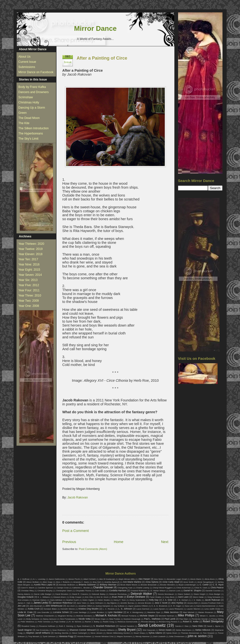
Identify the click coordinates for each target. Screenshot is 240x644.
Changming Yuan (125, 588)
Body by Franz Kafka (32, 87)
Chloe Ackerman (184, 588)
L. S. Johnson (125, 609)
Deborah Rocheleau (118, 594)
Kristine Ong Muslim (88, 609)
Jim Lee (22, 606)
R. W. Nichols (75, 622)
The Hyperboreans (31, 133)
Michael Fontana (129, 616)
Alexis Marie (196, 579)
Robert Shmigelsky (213, 621)
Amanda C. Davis (81, 582)
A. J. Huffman (24, 579)
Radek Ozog (108, 622)
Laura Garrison (143, 609)
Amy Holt (97, 582)
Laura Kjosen (159, 609)
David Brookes (62, 594)
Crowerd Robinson (139, 591)
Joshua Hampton (103, 606)
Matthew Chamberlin (45, 616)
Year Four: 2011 (29, 290)
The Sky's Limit (28, 139)
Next (165, 542)
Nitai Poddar (115, 619)
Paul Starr (184, 619)
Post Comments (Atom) (93, 549)
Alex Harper (144, 579)
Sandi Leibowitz (152, 625)
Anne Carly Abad (171, 582)
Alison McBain (33, 582)
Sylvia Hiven (172, 633)
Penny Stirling (218, 619)
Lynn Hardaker (115, 612)
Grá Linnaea (23, 600)
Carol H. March (28, 588)
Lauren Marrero (194, 609)
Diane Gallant (184, 594)
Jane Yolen (82, 603)
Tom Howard (209, 633)
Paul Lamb (170, 619)
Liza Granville (43, 612)
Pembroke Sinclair (200, 619)
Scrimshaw (26, 97)
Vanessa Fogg (66, 636)
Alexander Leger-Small (177, 579)
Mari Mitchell (189, 612)
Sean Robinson (59, 630)
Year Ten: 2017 (28, 259)
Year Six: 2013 (28, 280)
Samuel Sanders (127, 626)
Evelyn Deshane (136, 597)
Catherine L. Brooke (81, 588)
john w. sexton (197, 636)
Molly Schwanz (33, 619)
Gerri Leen (183, 597)
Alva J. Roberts (63, 582)
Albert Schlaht (90, 579)
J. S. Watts (196, 600)
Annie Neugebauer (206, 582)
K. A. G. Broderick (159, 606)
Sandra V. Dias (182, 626)
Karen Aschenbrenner (206, 606)
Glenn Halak (198, 597)
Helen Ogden (88, 600)
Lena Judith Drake (212, 609)
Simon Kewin (165, 630)
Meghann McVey (65, 616)
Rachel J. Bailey (92, 622)
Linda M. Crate (25, 612)
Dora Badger (215, 594)
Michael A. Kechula (106, 616)
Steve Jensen (97, 633)
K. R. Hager (176, 606)
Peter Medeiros (28, 622)
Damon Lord (175, 591)
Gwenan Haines (39, 600)
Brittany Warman (108, 585)
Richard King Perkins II (169, 622)
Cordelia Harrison (118, 591)
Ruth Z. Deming (66, 626)
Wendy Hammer (143, 636)
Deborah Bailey (99, 594)
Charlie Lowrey (142, 588)
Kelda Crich (34, 609)
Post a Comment (76, 531)
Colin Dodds (100, 591)
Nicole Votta (85, 619)
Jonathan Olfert (85, 606)
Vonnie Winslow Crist (104, 636)
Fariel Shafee (156, 597)
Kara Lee (189, 606)
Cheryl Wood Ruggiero (163, 588)
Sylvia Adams (155, 633)
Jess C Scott (161, 603)
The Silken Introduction (34, 128)
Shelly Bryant (127, 630)
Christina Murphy (45, 591)
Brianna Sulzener (87, 585)
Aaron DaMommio (57, 579)
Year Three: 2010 (30, 296)
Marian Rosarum (206, 612)
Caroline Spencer (45, 588)
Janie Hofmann (96, 603)
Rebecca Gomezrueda (128, 622)
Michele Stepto (147, 616)
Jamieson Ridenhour (63, 603)
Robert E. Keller (191, 622)
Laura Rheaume (176, 609)
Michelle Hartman (166, 616)
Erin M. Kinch (103, 597)
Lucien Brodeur (97, 612)
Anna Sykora (152, 582)
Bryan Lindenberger (187, 585)
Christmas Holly (29, 102)
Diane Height (199, 594)
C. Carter (204, 585)
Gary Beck (170, 597)
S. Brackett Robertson (104, 626)
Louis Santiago (80, 612)
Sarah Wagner (25, 630)
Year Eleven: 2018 (31, 254)
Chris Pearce (217, 588)
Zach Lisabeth (159, 636)
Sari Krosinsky (42, 630)
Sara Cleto (197, 626)
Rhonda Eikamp (148, 622)
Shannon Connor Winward (83, 630)
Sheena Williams (107, 630)
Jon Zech (71, 606)
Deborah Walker (141, 594)
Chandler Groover (103, 587)
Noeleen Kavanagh (132, 619)
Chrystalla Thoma (83, 591)
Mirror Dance (95, 28)
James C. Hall (24, 603)
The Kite (24, 123)
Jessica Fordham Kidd (211, 603)
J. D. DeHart (182, 600)
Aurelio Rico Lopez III (44, 585)
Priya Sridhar (60, 622)
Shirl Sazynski (149, 630)
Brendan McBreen (67, 585)
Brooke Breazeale (149, 585)
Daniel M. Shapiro (193, 591)
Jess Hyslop (177, 603)
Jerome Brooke (144, 603)
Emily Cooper (75, 597)
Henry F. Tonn (120, 600)
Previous (69, 542)
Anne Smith (188, 582)
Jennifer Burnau (127, 603)
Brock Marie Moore (129, 585)
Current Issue (27, 62)
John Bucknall (36, 606)
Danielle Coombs (213, 591)
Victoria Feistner (84, 636)
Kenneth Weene (68, 609)
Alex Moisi (159, 579)
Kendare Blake (50, 609)
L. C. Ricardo (109, 609)
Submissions (27, 67)
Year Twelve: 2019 (31, 249)
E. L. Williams (44, 597)
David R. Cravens (80, 594)
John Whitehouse (54, 606)
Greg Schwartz (214, 597)
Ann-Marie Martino (132, 582)
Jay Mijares (112, 603)
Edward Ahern (60, 597)
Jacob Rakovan (78, 497)
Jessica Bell (192, 603)
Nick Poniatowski (68, 619)
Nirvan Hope (100, 619)
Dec (68, 57)
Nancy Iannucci (50, 619)
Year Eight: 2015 (29, 270)
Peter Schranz (44, 622)
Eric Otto (89, 597)
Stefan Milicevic (203, 630)
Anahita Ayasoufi (112, 582)
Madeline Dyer (154, 612)
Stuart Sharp (139, 633)
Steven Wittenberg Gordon (118, 633)
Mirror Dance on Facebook (36, 72)
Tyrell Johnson (49, 636)
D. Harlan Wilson (158, 591)
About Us (25, 57)
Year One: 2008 (29, 306)
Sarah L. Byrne (214, 626)
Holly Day (154, 600)
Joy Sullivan (119, 606)
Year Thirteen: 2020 (31, 244)
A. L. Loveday (39, 579)
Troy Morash (34, 636)
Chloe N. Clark (201, 588)
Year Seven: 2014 (30, 275)
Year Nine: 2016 (29, 264)
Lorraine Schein (61, 612)
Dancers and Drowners (34, 92)
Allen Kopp (47, 582)
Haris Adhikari (56, 600)
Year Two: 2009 (29, 301)
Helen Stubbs (104, 600)
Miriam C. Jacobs (208, 616)
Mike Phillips (186, 615)
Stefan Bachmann (184, 630)
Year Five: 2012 (29, 285)
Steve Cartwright (79, 633)
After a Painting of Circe (102, 58)
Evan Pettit (118, 597)
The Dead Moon (29, 118)
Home (119, 542)
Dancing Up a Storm (32, 108)
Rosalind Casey (28, 626)
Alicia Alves (210, 579)
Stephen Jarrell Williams (38, 633)
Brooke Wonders (168, 585)
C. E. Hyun (218, 585)
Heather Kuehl (73, 600)
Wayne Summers (124, 636)
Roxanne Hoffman (47, 626)
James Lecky (41, 603)
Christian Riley (27, 591)
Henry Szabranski (137, 600)
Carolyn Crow (63, 588)
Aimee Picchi (74, 579)
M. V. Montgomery (135, 612)
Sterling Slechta (61, 633)
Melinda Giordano (84, 616)
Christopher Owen (64, 591)
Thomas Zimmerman (190, 633)
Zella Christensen (177, 636)
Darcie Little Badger (43, 594)
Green (23, 113)
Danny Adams (24, 594)
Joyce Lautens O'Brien (138, 606)
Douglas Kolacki (26, 597)
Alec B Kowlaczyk (107, 579)
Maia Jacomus (172, 612)
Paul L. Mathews (152, 619)
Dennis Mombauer (166, 594)
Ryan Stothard (83, 626)
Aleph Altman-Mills (127, 579)
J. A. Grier (168, 600)
